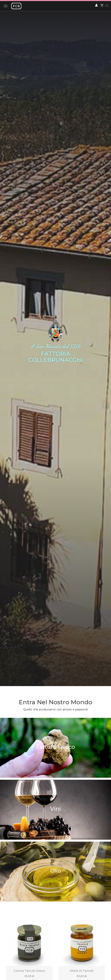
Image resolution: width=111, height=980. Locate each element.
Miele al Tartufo (82, 971)
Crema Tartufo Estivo (29, 971)
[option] (55, 343)
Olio (56, 871)
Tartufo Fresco (56, 747)
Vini (55, 809)
